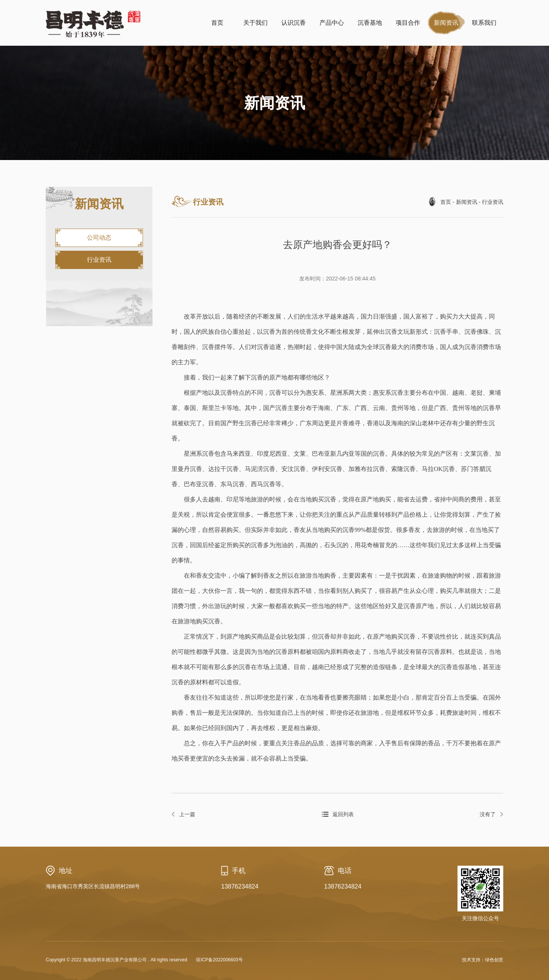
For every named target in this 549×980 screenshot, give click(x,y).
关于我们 (255, 23)
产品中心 (332, 23)
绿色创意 (494, 960)
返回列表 (343, 814)
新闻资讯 (446, 23)
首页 (217, 23)
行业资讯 (99, 260)
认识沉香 (294, 23)
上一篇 (187, 814)
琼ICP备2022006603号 (219, 960)
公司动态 (99, 238)
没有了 (488, 814)
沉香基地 (370, 23)
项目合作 (408, 23)
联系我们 (484, 23)
